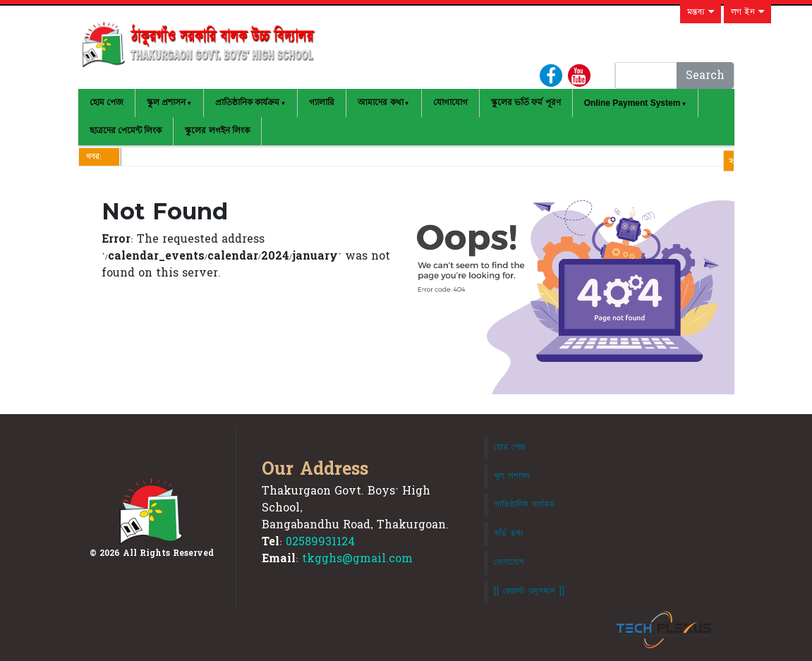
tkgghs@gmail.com (357, 559)
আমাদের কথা (380, 102)
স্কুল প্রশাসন (166, 102)
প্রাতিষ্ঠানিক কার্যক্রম (247, 102)
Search (705, 75)
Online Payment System (632, 103)
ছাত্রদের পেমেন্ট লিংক (126, 131)
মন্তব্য (701, 12)
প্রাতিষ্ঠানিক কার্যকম (524, 504)
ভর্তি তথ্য (509, 533)
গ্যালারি (322, 102)
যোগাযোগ (450, 102)
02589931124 (320, 542)
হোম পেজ (107, 102)
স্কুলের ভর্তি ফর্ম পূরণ (526, 102)
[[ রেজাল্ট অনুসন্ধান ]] (529, 591)
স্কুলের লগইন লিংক (217, 131)
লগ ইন (747, 12)
